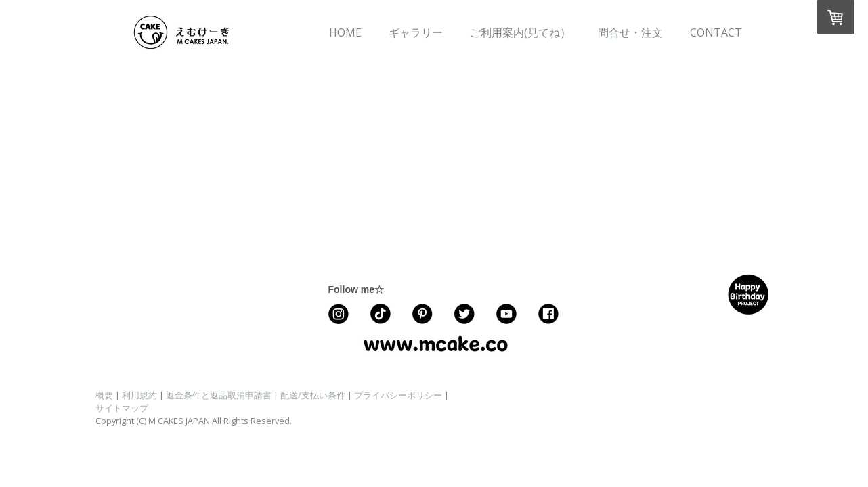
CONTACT (716, 32)
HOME (345, 32)
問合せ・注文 (630, 32)
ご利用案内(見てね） (520, 32)
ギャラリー (416, 32)
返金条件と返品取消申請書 (219, 395)
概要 (104, 395)
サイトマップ (122, 408)
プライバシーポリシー (398, 395)
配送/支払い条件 (313, 395)
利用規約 (139, 395)
